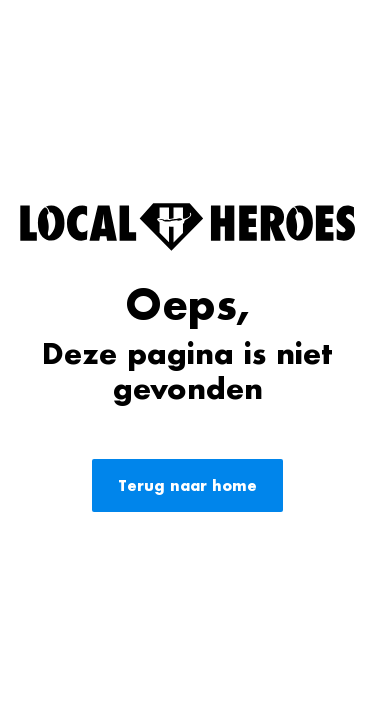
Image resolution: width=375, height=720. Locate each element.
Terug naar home (187, 485)
